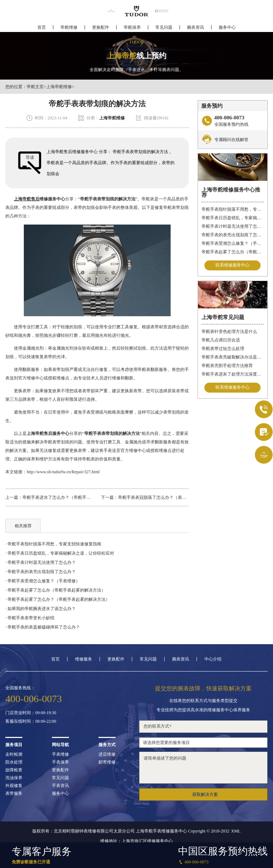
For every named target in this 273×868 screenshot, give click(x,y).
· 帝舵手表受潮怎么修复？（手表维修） (43, 581)
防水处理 (14, 762)
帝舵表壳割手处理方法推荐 (227, 366)
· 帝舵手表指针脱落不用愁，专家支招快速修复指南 (53, 544)
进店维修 (107, 754)
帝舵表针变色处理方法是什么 (229, 331)
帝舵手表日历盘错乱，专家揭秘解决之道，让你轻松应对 (233, 218)
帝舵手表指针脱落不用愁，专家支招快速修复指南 (233, 209)
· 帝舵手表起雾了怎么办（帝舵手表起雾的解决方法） (55, 590)
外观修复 (14, 786)
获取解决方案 (205, 794)
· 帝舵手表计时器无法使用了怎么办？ (41, 562)
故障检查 (14, 770)
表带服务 (14, 793)
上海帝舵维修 (59, 87)
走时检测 (14, 754)
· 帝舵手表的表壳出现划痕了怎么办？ (41, 572)
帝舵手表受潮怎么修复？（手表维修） (233, 243)
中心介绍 (213, 659)
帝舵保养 (132, 27)
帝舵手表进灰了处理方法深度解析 (233, 374)
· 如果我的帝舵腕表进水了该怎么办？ (41, 609)
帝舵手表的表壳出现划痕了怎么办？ (233, 235)
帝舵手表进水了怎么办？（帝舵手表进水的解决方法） (74, 497)
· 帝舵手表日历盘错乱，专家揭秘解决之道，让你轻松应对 (60, 553)
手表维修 (60, 754)
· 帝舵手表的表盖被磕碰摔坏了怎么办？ (43, 627)
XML (236, 831)
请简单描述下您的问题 (203, 768)
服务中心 (227, 27)
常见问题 (164, 27)
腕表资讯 (196, 27)
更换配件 (101, 27)
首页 (42, 27)
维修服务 (84, 659)
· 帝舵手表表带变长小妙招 (30, 618)
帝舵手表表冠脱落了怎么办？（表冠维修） (159, 497)
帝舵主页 (35, 87)
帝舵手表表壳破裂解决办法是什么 (233, 357)
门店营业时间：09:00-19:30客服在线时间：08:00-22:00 (31, 717)
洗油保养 (14, 778)
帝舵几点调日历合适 (221, 340)
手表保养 (60, 762)
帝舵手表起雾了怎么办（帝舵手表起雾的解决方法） (233, 252)
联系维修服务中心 (232, 265)
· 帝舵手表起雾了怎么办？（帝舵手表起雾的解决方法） (58, 599)
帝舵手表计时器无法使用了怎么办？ (233, 226)
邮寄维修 (107, 762)
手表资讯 (60, 786)
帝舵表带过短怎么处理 (223, 349)
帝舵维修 (69, 27)
